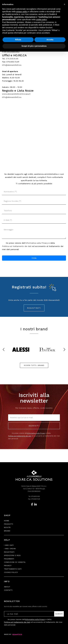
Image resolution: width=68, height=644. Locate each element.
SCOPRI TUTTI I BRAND (34, 365)
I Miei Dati (9, 545)
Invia (34, 258)
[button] (64, 4)
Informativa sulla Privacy (37, 243)
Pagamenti (9, 559)
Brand (7, 531)
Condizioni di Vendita (15, 562)
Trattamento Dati (13, 569)
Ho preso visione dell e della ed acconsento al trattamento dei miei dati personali (34, 436)
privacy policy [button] (22, 12)
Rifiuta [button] (18, 40)
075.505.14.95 (12, 59)
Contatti (8, 590)
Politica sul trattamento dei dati (17, 246)
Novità (7, 527)
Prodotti (9, 524)
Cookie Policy (11, 572)
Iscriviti (34, 426)
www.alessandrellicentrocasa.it (16, 94)
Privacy (8, 566)
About (7, 587)
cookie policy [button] (41, 20)
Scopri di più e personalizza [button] (34, 46)
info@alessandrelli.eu (12, 65)
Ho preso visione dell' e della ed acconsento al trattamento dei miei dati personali (33, 246)
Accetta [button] (50, 40)
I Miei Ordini (10, 549)
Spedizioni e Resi (12, 555)
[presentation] (4, 350)
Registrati (34, 308)
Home (7, 521)
